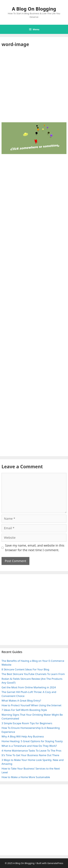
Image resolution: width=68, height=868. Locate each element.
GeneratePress (55, 863)
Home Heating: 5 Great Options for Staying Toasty (32, 741)
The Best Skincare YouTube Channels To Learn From (33, 674)
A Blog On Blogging (34, 9)
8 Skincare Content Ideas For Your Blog (25, 669)
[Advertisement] (34, 87)
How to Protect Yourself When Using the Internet (31, 705)
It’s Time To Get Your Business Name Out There (30, 755)
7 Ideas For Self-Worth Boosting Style (24, 710)
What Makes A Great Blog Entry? (21, 701)
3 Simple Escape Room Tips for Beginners (27, 723)
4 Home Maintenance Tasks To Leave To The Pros (31, 751)
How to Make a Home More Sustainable (26, 777)
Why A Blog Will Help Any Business (23, 736)
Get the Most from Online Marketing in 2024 (29, 687)
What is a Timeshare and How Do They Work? (29, 746)
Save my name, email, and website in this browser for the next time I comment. (35, 548)
